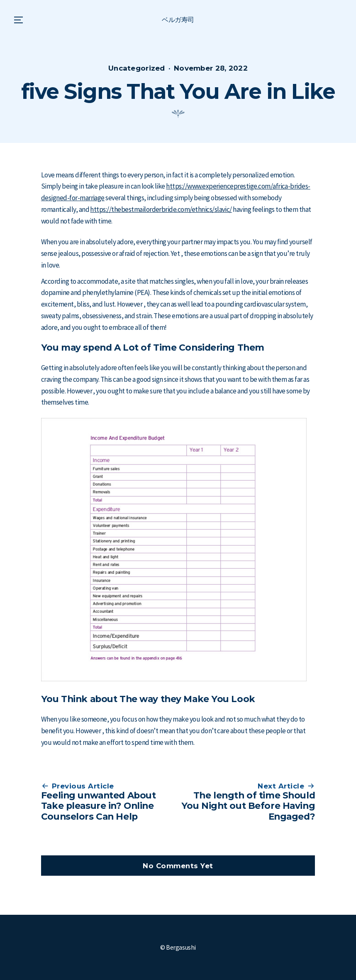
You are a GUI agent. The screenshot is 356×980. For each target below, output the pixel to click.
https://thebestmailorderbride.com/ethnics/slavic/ (161, 209)
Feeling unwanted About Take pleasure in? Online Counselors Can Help (99, 806)
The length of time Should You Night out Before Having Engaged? (248, 806)
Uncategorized (137, 68)
